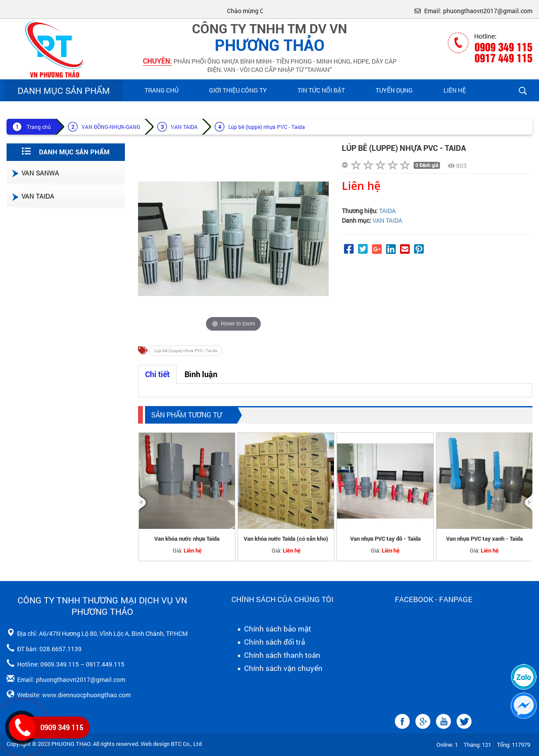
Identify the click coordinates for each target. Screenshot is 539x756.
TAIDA (387, 211)
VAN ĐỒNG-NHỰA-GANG (111, 127)
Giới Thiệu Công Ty (238, 90)
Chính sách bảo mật (271, 629)
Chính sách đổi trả (268, 642)
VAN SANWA (35, 173)
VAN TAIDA (184, 127)
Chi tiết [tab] (157, 374)
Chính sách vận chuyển (277, 668)
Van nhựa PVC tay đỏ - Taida (385, 539)
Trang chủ (161, 90)
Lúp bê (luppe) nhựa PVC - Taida (267, 127)
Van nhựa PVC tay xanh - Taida (484, 539)
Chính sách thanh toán (276, 655)
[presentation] (143, 502)
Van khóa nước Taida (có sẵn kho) (286, 539)
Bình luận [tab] (201, 374)
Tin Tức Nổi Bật (321, 90)
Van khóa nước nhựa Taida (187, 539)
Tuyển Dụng (394, 90)
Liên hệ (455, 90)
